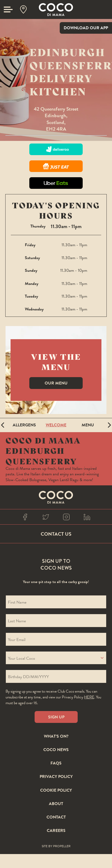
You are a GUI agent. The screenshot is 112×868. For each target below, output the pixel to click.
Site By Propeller (56, 846)
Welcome (56, 425)
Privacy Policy (56, 777)
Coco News (56, 750)
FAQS (56, 763)
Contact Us (56, 534)
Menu (88, 425)
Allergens (24, 425)
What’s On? (56, 737)
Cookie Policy (56, 791)
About (56, 804)
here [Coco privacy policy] (89, 697)
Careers (56, 831)
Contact (56, 817)
